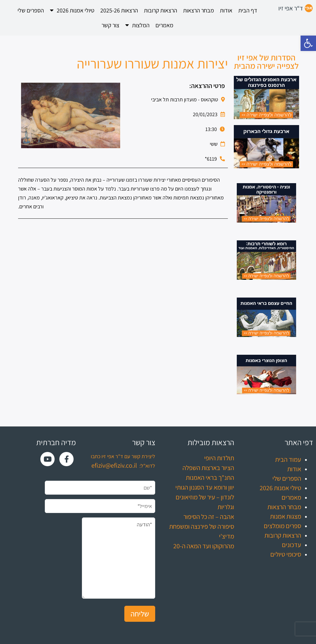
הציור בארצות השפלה (208, 468)
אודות (226, 10)
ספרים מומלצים (282, 526)
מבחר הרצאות (199, 10)
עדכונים (292, 545)
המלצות (137, 25)
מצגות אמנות (286, 516)
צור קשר (110, 25)
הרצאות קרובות (161, 10)
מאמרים (164, 25)
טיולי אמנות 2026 (72, 10)
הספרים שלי (31, 10)
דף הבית (248, 10)
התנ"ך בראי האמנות (210, 477)
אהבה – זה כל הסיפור (209, 517)
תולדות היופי (219, 458)
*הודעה (118, 558)
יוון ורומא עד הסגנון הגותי (205, 487)
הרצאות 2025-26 (119, 10)
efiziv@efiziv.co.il (114, 465)
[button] (308, 43)
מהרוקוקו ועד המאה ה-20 (204, 546)
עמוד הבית (288, 459)
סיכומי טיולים (286, 554)
